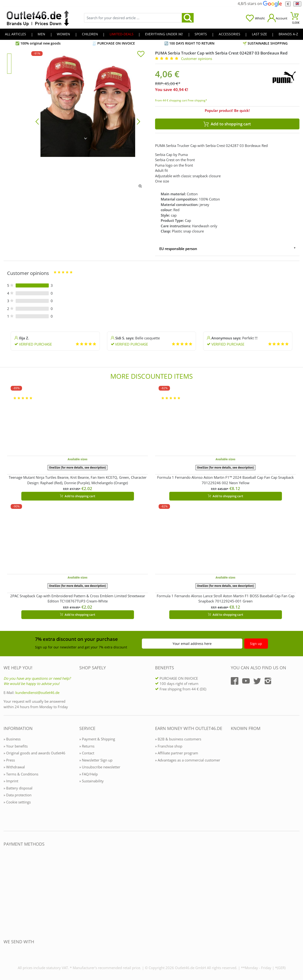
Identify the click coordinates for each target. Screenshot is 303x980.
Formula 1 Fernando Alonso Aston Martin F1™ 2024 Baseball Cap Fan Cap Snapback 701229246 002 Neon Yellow (225, 480)
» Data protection (18, 795)
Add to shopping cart (78, 496)
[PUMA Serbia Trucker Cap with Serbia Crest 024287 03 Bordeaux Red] (88, 121)
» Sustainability (91, 781)
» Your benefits (16, 746)
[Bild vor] (138, 121)
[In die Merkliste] (141, 55)
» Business (12, 739)
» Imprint (11, 781)
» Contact (87, 753)
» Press (9, 760)
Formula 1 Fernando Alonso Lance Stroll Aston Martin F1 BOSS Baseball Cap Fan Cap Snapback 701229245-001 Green (226, 599)
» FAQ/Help (89, 774)
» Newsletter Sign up (96, 760)
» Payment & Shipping (97, 739)
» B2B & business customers (178, 739)
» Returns (87, 746)
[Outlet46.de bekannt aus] (234, 780)
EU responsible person (178, 249)
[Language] (297, 4)
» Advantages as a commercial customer (188, 760)
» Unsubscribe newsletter (100, 767)
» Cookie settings (17, 802)
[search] (188, 18)
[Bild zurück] (37, 121)
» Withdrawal (14, 767)
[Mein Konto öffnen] (277, 18)
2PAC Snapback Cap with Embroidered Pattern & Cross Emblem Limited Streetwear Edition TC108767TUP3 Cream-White (78, 599)
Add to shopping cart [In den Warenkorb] (227, 124)
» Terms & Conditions (21, 774)
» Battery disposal (18, 788)
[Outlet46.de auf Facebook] (235, 681)
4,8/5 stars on (260, 4)
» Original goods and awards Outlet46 (34, 753)
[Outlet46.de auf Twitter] (257, 681)
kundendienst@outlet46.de (37, 693)
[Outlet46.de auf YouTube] (246, 681)
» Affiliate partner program (177, 753)
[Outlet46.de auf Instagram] (268, 681)
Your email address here (192, 644)
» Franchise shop (169, 746)
